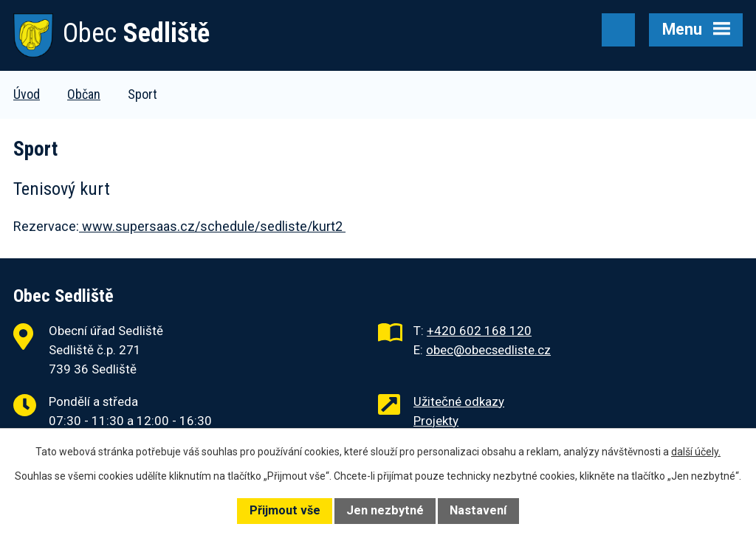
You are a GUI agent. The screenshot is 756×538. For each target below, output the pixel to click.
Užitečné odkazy (459, 401)
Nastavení (478, 510)
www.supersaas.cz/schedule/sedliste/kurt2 (212, 226)
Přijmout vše (285, 510)
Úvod (27, 94)
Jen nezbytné (385, 510)
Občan (84, 94)
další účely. (696, 452)
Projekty (436, 421)
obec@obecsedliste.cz (488, 350)
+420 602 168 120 (479, 331)
